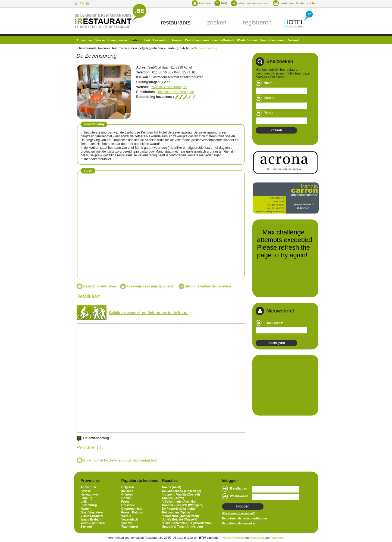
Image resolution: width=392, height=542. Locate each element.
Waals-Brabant (247, 40)
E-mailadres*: (274, 323)
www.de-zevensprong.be (169, 87)
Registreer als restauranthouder (245, 518)
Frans (126, 501)
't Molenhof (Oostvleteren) (181, 516)
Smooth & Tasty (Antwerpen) (183, 526)
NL (76, 4)
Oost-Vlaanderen (197, 40)
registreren (257, 22)
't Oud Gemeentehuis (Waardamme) (187, 523)
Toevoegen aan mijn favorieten (151, 286)
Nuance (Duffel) (173, 498)
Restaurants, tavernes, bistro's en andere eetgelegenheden (121, 48)
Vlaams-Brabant (223, 40)
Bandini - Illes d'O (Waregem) (183, 505)
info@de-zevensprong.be (176, 92)
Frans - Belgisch (133, 512)
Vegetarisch (130, 519)
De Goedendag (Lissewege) (182, 491)
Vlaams (127, 523)
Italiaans (127, 491)
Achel (186, 48)
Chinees (127, 494)
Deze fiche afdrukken (100, 286)
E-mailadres (239, 488)
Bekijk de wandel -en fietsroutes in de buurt (148, 313)
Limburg (136, 40)
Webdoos (278, 538)
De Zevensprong (206, 48)
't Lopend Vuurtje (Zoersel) (181, 494)
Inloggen (243, 506)
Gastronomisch (132, 509)
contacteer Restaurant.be (297, 3)
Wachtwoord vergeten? (238, 513)
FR (82, 4)
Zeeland (293, 40)
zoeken (217, 22)
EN (88, 4)
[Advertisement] (283, 385)
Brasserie (128, 505)
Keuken (270, 98)
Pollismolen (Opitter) (177, 512)
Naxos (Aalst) (172, 487)
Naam (268, 83)
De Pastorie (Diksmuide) (179, 509)
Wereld (126, 516)
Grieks (126, 498)
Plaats (269, 113)
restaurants (176, 22)
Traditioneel (130, 526)
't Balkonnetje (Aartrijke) (179, 501)
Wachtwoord (239, 496)
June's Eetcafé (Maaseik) (180, 519)
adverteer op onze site (253, 3)
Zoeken (276, 130)
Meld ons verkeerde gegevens (208, 286)
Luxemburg (161, 40)
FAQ (224, 3)
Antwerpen (84, 40)
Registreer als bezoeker (239, 523)
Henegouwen (118, 40)
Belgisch (128, 487)
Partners (205, 3)
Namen (177, 40)
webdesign (257, 538)
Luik (147, 40)
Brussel (100, 40)
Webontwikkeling (233, 538)
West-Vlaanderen (273, 40)
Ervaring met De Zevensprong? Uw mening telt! (120, 460)
